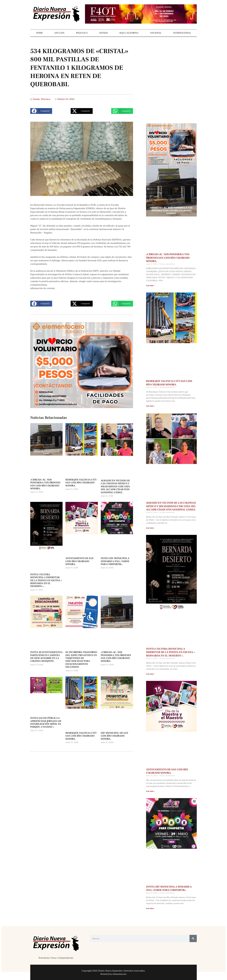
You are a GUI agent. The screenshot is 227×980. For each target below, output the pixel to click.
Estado (36, 99)
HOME (39, 33)
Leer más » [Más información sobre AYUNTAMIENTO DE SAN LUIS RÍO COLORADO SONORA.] (150, 791)
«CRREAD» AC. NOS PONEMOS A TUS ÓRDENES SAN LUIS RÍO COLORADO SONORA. (45, 484)
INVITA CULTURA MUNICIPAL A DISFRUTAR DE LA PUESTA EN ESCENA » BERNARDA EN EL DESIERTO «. (46, 580)
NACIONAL (156, 33)
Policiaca (46, 99)
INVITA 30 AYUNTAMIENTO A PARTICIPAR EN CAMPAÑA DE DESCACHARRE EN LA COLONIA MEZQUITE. (46, 657)
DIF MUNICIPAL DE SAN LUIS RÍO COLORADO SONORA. (114, 736)
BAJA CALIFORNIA (129, 33)
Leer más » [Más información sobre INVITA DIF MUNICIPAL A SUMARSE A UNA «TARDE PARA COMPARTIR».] (150, 908)
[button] (41, 111)
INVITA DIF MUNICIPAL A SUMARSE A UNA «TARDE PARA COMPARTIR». (115, 561)
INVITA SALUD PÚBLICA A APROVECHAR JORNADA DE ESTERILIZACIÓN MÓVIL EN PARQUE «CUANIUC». (46, 722)
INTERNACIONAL (182, 33)
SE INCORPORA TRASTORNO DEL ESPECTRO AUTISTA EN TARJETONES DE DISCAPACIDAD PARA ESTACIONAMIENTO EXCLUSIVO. (81, 660)
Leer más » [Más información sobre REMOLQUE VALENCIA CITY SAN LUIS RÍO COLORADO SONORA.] (150, 406)
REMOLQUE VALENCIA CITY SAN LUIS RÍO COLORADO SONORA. (81, 483)
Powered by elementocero (113, 974)
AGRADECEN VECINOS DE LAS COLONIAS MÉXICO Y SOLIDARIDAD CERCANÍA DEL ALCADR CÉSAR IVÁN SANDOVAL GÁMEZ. (115, 487)
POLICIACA (82, 33)
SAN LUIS (59, 33)
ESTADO (104, 33)
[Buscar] (193, 938)
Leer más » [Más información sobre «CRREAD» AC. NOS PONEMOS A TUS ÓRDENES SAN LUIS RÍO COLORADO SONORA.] (150, 286)
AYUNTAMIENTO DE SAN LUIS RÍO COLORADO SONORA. (79, 561)
